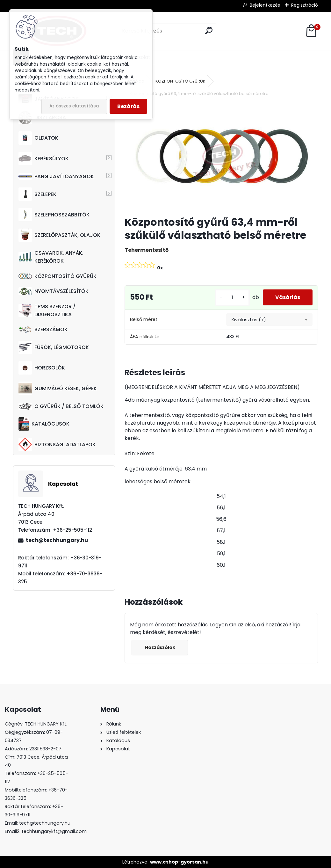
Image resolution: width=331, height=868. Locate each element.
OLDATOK (38, 138)
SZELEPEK (37, 194)
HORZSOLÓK (42, 368)
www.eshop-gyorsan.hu (179, 862)
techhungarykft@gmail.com (54, 831)
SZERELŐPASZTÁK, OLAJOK (59, 235)
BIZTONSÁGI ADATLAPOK (57, 444)
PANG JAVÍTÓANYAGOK (56, 176)
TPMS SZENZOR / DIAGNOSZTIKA (47, 310)
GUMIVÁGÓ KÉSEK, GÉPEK (58, 388)
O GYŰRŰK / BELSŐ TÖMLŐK (61, 406)
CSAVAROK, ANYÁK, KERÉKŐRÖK (51, 257)
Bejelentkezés (265, 5)
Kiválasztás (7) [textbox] (249, 320)
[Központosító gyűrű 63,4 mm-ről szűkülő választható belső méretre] (221, 157)
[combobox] (269, 320)
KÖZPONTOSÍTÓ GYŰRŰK (58, 276)
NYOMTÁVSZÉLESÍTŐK (54, 291)
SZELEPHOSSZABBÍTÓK (54, 215)
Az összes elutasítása (74, 106)
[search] (209, 30)
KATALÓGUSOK (44, 424)
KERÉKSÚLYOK (43, 158)
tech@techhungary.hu (57, 540)
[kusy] (232, 298)
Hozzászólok (160, 647)
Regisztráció (305, 5)
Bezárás (128, 106)
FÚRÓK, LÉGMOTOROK (54, 347)
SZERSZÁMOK (43, 329)
